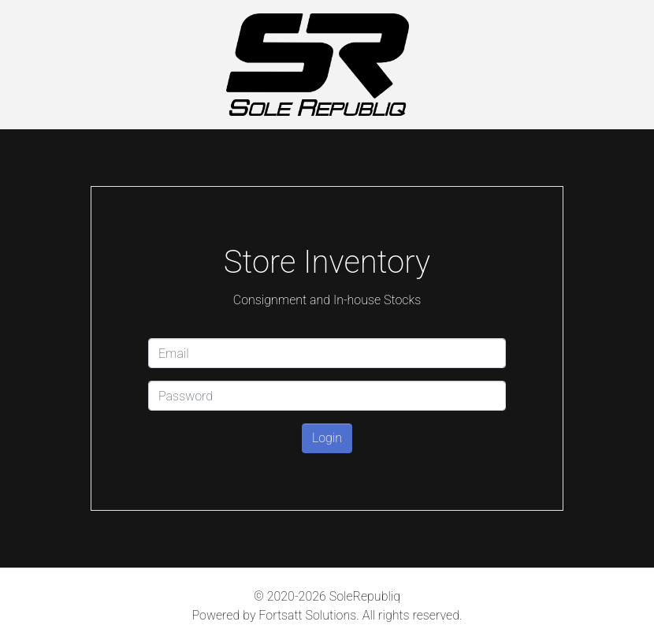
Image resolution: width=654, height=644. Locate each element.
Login (327, 438)
